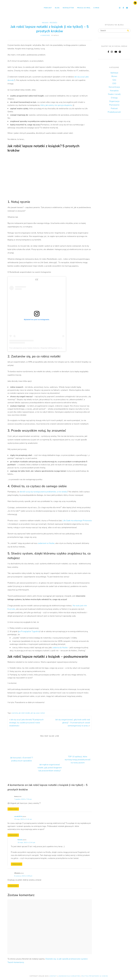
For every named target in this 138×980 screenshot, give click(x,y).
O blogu (114, 98)
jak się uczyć (35, 713)
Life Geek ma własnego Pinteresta (77, 521)
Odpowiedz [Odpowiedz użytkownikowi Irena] (13, 809)
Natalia (20, 840)
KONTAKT (54, 976)
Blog (57, 8)
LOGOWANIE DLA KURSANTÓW (69, 976)
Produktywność (114, 112)
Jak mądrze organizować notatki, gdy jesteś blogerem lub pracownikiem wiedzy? (50, 768)
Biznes (114, 76)
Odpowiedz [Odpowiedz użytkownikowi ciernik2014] (13, 835)
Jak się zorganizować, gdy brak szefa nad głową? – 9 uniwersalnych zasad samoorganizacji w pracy (73, 723)
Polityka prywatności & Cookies (95, 976)
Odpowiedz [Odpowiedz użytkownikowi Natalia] (17, 864)
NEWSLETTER (68, 8)
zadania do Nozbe (60, 648)
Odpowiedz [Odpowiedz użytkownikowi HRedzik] (13, 886)
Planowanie (114, 105)
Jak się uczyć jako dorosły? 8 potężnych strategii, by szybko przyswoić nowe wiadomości (26, 723)
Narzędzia (114, 91)
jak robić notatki (24, 713)
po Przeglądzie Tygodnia (29, 631)
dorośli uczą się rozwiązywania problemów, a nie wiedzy (44, 492)
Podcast (48, 8)
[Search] (128, 31)
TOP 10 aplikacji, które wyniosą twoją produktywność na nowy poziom (78, 760)
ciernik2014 (18, 816)
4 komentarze (45, 35)
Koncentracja (114, 87)
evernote (15, 713)
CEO (114, 83)
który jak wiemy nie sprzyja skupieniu (56, 105)
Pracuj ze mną (84, 8)
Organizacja (114, 101)
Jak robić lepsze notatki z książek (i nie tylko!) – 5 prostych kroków (50, 29)
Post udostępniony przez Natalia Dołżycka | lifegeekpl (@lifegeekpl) (33, 348)
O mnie (96, 8)
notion (43, 713)
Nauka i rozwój (50, 23)
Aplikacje (114, 73)
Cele (114, 80)
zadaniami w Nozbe (46, 543)
